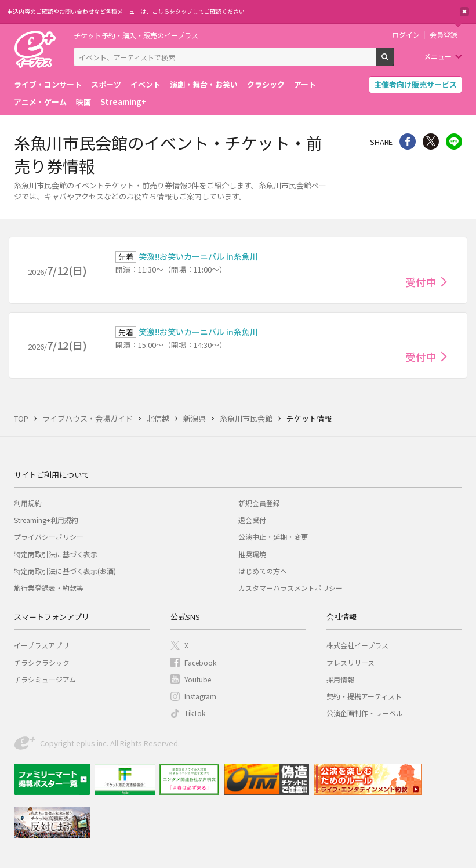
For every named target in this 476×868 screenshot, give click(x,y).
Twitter (431, 141)
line (454, 141)
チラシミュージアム (45, 679)
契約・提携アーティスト (364, 696)
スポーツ (106, 84)
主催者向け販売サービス (415, 84)
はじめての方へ (263, 571)
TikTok (195, 713)
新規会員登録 (259, 503)
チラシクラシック (42, 662)
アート (305, 84)
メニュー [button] (438, 56)
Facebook (200, 662)
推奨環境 (252, 554)
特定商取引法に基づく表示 (56, 554)
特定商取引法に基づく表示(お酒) (65, 571)
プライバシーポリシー (49, 537)
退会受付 (252, 520)
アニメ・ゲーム (40, 102)
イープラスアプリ (41, 645)
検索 (394, 61)
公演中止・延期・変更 (273, 537)
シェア (408, 141)
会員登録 (444, 35)
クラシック (266, 84)
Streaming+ (123, 102)
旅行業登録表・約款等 (49, 588)
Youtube (198, 679)
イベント (146, 84)
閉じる (464, 12)
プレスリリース (350, 662)
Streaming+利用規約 (46, 520)
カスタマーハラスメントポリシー (290, 588)
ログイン (406, 35)
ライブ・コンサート (48, 84)
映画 (83, 102)
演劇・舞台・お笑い (204, 84)
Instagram (200, 696)
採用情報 (340, 679)
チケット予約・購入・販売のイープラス (136, 35)
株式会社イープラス (357, 645)
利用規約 (28, 503)
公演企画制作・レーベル (365, 713)
